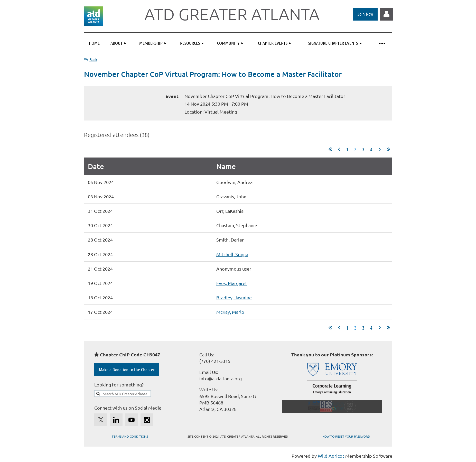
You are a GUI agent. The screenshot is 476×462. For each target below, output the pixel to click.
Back (93, 59)
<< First (330, 149)
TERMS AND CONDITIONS (130, 436)
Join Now (365, 14)
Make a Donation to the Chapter (127, 369)
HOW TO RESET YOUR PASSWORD (346, 436)
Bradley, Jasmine (234, 297)
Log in (387, 14)
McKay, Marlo (230, 312)
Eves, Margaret (232, 283)
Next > (380, 149)
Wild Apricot (331, 456)
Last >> (388, 149)
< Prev (339, 149)
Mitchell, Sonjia (232, 254)
